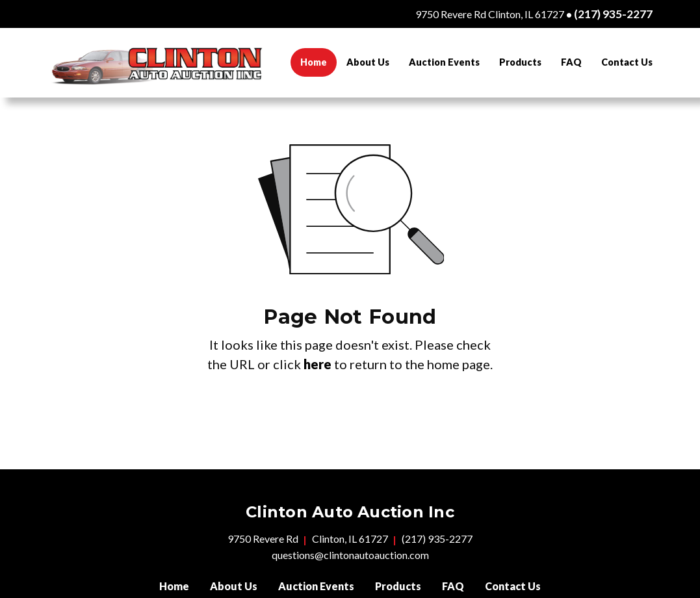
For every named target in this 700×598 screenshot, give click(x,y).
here (318, 364)
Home (318, 60)
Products (520, 62)
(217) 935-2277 (613, 14)
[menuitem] (314, 62)
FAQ (571, 62)
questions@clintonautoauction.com (350, 555)
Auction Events (444, 62)
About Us (368, 62)
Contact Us (627, 62)
